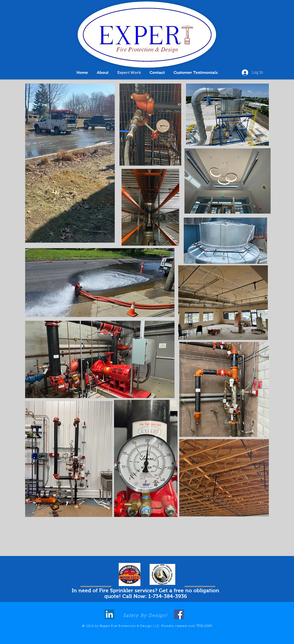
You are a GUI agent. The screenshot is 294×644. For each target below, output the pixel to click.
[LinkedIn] (109, 614)
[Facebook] (179, 614)
